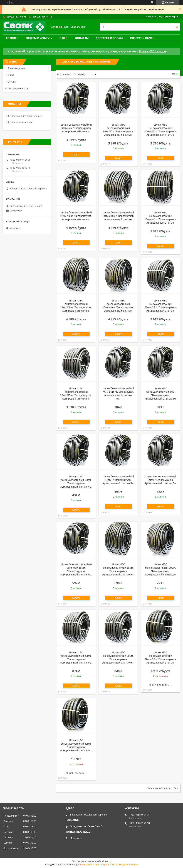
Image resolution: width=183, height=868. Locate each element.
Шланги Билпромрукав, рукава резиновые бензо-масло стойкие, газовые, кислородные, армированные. (75, 51)
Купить (76, 155)
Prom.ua (107, 861)
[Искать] (177, 27)
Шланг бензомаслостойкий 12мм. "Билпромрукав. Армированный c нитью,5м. (118, 480)
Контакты (81, 38)
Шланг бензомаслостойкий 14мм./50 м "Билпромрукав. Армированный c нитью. (118, 216)
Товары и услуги (38, 38)
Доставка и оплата (109, 38)
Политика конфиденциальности (122, 865)
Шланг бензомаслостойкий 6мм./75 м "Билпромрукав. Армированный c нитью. (76, 128)
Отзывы (12, 82)
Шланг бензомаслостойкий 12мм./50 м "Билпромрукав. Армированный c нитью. (76, 216)
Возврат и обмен (142, 38)
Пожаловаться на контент (91, 865)
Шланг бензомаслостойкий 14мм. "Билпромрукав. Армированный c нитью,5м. (160, 480)
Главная (12, 38)
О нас (63, 38)
